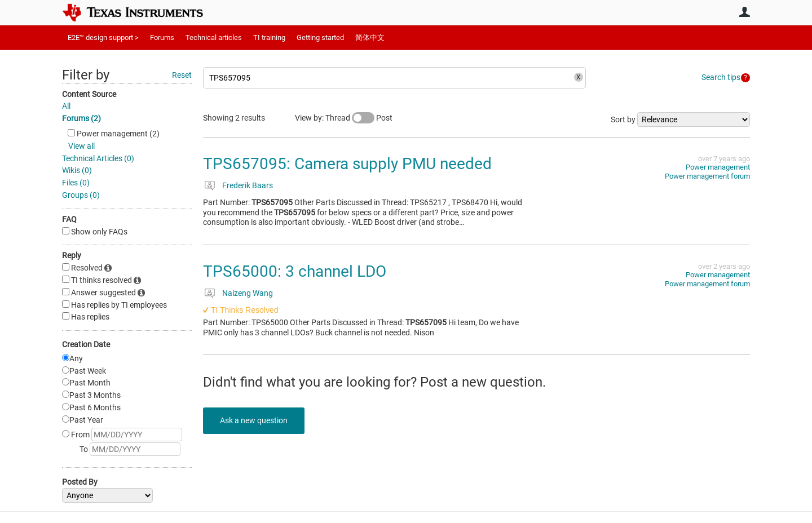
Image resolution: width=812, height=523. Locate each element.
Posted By (80, 482)
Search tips (721, 77)
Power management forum (707, 176)
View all (81, 146)
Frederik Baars (248, 185)
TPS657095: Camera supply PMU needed (347, 164)
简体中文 (370, 37)
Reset (182, 75)
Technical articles (214, 37)
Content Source (89, 94)
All (66, 106)
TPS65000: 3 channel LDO (295, 271)
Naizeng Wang (248, 293)
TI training (269, 37)
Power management (718, 167)
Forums (162, 37)
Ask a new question (254, 420)
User (744, 12)
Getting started (320, 37)
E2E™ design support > (103, 37)
